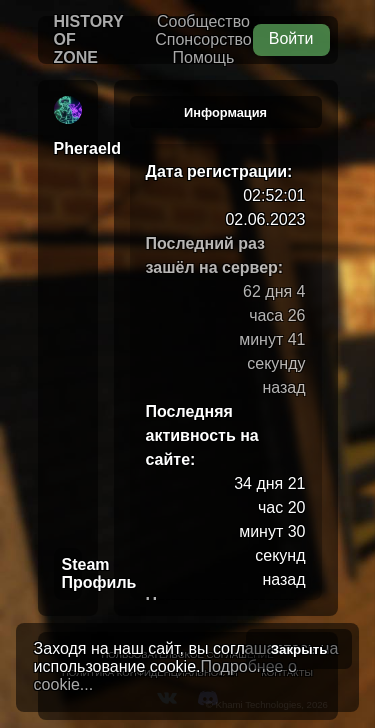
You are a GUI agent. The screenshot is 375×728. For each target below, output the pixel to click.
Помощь (204, 57)
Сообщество (203, 21)
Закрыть (299, 649)
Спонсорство (203, 39)
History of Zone (89, 39)
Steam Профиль (72, 573)
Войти (291, 38)
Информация (225, 112)
